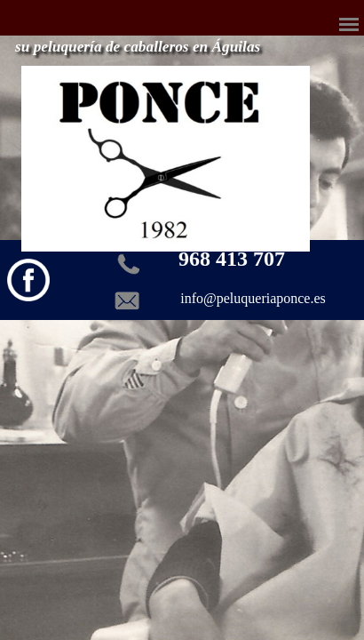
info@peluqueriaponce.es (253, 298)
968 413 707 (232, 259)
